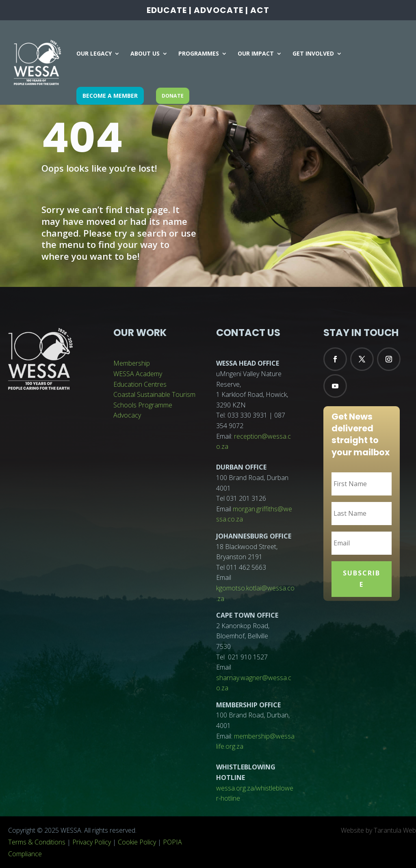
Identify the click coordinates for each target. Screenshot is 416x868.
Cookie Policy (137, 842)
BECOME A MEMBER (110, 96)
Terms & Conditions (37, 842)
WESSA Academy (138, 374)
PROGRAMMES (199, 54)
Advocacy (127, 415)
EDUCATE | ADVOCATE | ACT (208, 11)
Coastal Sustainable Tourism (154, 394)
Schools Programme (143, 405)
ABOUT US (145, 54)
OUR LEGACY (94, 54)
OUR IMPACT (256, 54)
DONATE (173, 95)
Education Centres (140, 384)
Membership (132, 363)
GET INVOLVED (313, 54)
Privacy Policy (92, 842)
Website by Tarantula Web (378, 830)
